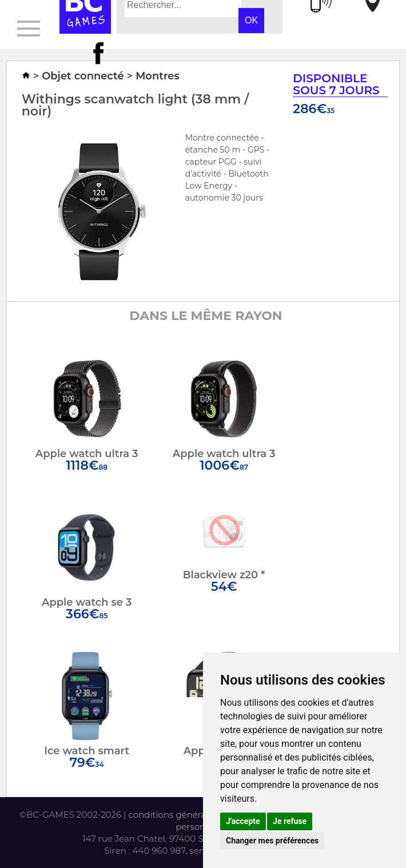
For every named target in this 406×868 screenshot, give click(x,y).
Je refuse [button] (290, 821)
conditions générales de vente (192, 815)
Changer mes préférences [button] (272, 841)
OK (251, 20)
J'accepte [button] (243, 821)
